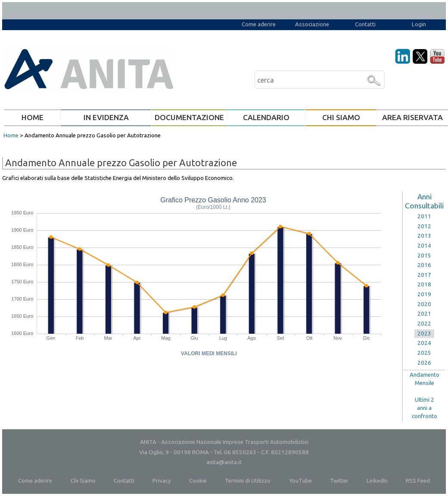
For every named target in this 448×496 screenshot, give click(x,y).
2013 (424, 236)
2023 (424, 333)
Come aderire (259, 24)
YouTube (300, 481)
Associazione (312, 24)
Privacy (162, 481)
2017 (424, 275)
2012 (424, 226)
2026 (424, 363)
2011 (424, 216)
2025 (424, 353)
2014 (424, 246)
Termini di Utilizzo (248, 481)
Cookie (198, 481)
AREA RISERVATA (412, 117)
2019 (424, 294)
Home (11, 135)
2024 (424, 343)
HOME (33, 117)
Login (419, 24)
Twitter (339, 481)
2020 (424, 304)
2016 (424, 265)
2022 (424, 324)
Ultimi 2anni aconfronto (425, 408)
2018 (424, 284)
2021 (424, 314)
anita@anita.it (224, 462)
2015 (424, 256)
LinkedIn (377, 481)
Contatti (365, 24)
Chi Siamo (83, 481)
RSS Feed (418, 481)
